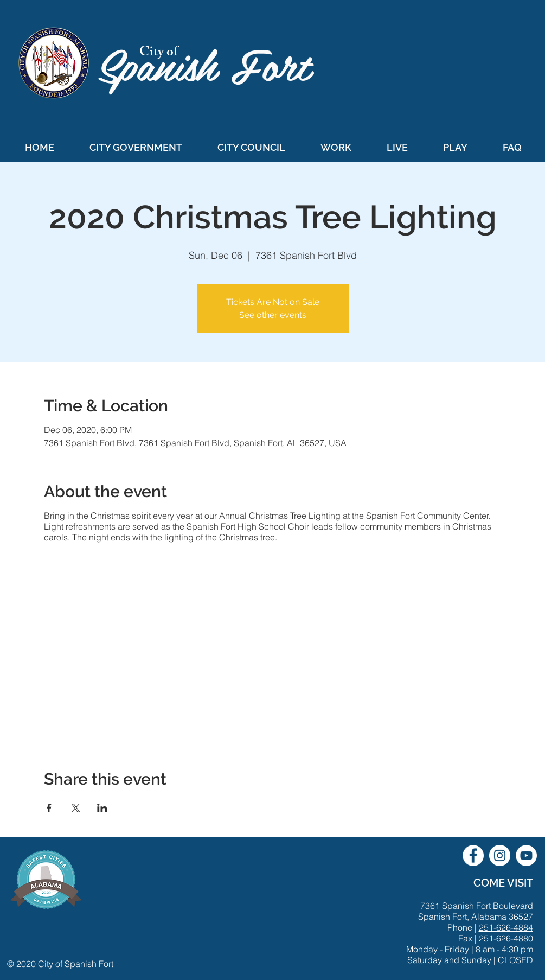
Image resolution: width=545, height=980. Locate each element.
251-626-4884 (506, 927)
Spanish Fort (211, 63)
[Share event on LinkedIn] (102, 808)
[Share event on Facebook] (49, 808)
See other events (273, 315)
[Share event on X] (76, 808)
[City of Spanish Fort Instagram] (500, 855)
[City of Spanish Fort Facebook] (473, 855)
